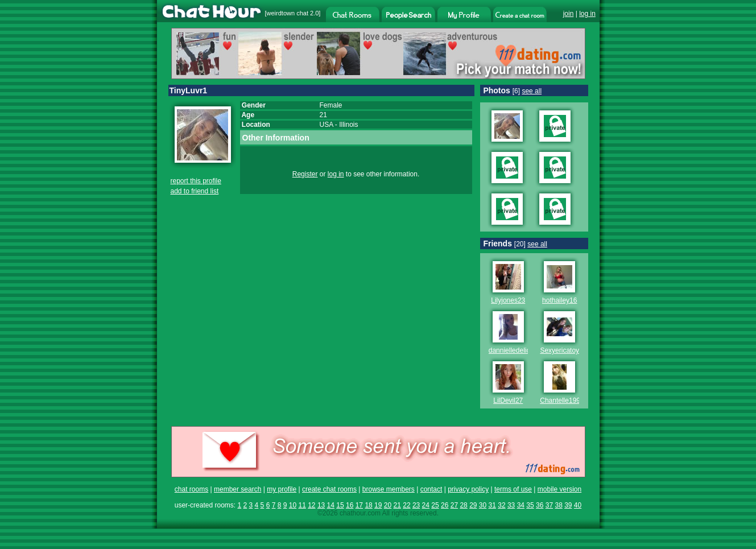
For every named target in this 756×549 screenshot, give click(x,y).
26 (445, 505)
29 (473, 505)
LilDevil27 (508, 401)
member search (237, 489)
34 (521, 505)
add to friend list (195, 191)
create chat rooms (329, 489)
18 (368, 505)
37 (549, 505)
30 (483, 505)
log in (587, 14)
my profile (282, 489)
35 (530, 505)
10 (293, 505)
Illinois (348, 125)
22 (406, 505)
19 (378, 505)
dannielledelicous (515, 350)
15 (340, 505)
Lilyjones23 (508, 300)
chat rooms (191, 489)
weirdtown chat (288, 13)
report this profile (196, 181)
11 (302, 505)
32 (501, 505)
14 (331, 505)
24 (426, 505)
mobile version (559, 489)
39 (568, 505)
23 (416, 505)
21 (397, 505)
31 (492, 505)
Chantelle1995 (562, 401)
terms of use (513, 489)
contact (431, 489)
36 (540, 505)
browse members (389, 489)
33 (511, 505)
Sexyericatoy (559, 350)
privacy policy (468, 489)
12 (311, 505)
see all (532, 91)
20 (388, 505)
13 (321, 505)
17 (359, 505)
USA (327, 125)
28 (463, 505)
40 (578, 505)
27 (454, 505)
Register (305, 174)
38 (558, 505)
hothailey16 (559, 300)
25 (435, 505)
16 (350, 505)
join (569, 14)
